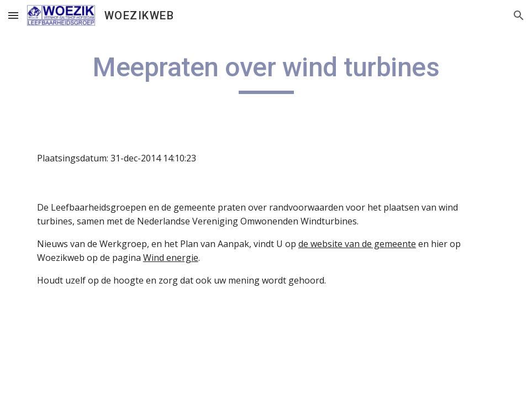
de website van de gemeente (357, 244)
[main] (266, 72)
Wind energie (171, 258)
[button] (13, 15)
